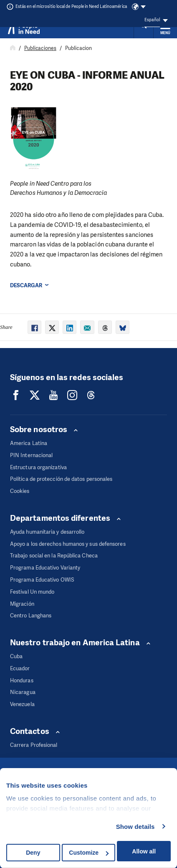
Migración (22, 604)
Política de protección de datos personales (61, 479)
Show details (135, 827)
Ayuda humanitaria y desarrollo (47, 532)
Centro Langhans (31, 616)
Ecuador (20, 668)
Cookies (20, 491)
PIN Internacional (31, 455)
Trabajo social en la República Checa (54, 556)
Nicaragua (23, 692)
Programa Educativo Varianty (45, 568)
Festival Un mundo (32, 592)
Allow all (144, 851)
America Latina (29, 443)
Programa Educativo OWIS (42, 580)
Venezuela (22, 704)
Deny (33, 853)
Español (152, 20)
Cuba (16, 656)
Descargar (26, 285)
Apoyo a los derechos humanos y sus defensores (68, 544)
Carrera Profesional (34, 745)
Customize (89, 853)
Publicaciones (40, 48)
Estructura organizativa (38, 467)
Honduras (22, 680)
